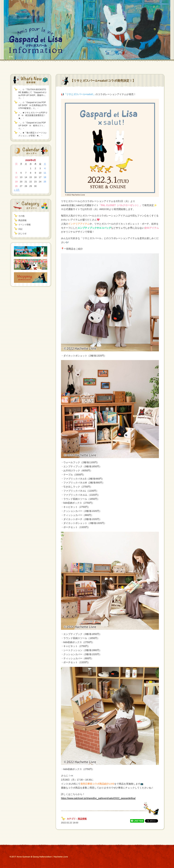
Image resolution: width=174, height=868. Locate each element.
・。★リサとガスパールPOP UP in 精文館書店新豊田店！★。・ (33, 116)
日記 (20, 229)
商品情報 (22, 220)
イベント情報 (24, 225)
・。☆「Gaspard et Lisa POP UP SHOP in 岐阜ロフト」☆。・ (32, 126)
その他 (21, 216)
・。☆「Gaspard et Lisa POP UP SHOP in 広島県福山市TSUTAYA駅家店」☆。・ (32, 105)
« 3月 (17, 190)
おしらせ (22, 233)
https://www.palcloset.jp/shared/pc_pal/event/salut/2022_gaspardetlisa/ (98, 798)
